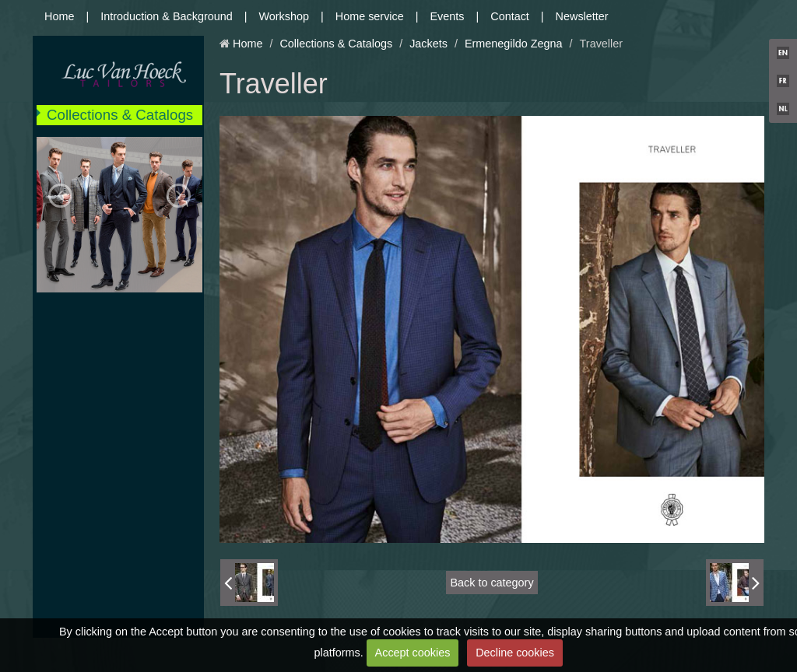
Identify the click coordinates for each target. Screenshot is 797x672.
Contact (510, 16)
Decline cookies (515, 653)
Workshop (284, 16)
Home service (370, 16)
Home (59, 16)
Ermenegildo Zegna (514, 44)
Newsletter (582, 16)
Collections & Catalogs (120, 115)
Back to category (492, 583)
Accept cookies (413, 653)
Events (448, 16)
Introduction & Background (167, 16)
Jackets (428, 44)
